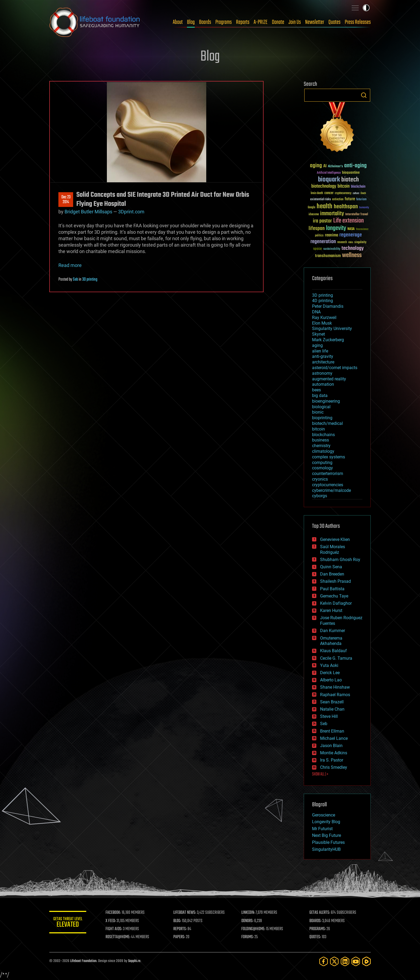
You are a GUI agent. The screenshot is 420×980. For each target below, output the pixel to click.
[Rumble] (366, 961)
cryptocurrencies (328, 485)
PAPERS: (180, 937)
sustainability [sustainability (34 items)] (332, 249)
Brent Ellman (332, 731)
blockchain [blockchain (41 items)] (358, 187)
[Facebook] (324, 961)
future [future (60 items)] (350, 199)
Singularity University (332, 328)
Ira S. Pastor (332, 760)
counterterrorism (328, 474)
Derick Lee (330, 673)
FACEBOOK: (114, 913)
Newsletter (315, 22)
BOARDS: (316, 921)
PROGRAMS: (318, 929)
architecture (323, 362)
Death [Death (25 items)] (363, 193)
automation (323, 384)
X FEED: (111, 921)
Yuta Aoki (329, 665)
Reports (243, 22)
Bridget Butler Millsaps (88, 212)
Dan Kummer (333, 631)
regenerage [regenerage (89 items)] (351, 235)
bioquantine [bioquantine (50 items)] (351, 172)
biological (321, 407)
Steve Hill (329, 716)
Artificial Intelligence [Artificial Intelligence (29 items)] (329, 173)
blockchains (323, 435)
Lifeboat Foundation (83, 961)
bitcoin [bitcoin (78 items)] (344, 186)
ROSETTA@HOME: (118, 937)
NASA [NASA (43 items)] (351, 229)
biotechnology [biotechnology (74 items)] (324, 186)
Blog (191, 22)
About (178, 22)
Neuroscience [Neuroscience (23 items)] (362, 230)
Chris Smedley (334, 767)
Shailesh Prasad (335, 581)
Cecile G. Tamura (336, 658)
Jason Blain (331, 746)
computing (322, 463)
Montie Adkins (334, 753)
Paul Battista (332, 589)
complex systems (329, 457)
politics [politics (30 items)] (319, 236)
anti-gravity (323, 356)
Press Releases (358, 22)
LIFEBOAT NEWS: (185, 913)
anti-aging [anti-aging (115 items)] (355, 166)
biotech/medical (327, 423)
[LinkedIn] (345, 961)
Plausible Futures (328, 842)
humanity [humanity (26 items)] (364, 208)
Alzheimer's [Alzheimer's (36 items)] (335, 167)
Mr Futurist (322, 829)
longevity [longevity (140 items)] (336, 228)
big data (320, 396)
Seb (75, 280)
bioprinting (322, 418)
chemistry (321, 446)
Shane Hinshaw (335, 687)
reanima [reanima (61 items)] (331, 235)
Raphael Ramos (335, 695)
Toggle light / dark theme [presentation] (366, 8)
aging (317, 345)
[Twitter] (334, 961)
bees (316, 390)
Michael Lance (334, 738)
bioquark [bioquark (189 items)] (329, 180)
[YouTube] (356, 961)
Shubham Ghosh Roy (340, 560)
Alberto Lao (331, 680)
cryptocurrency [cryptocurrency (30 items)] (343, 193)
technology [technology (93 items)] (353, 249)
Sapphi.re (134, 961)
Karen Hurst (331, 610)
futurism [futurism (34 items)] (361, 200)
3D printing (90, 280)
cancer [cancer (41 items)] (329, 193)
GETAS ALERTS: (320, 913)
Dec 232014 (66, 200)
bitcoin (318, 429)
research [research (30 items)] (342, 242)
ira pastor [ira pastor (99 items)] (322, 221)
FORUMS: (248, 937)
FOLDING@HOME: (254, 929)
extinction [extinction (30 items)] (338, 200)
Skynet (318, 334)
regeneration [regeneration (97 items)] (323, 242)
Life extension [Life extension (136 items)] (348, 221)
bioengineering (326, 401)
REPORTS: (181, 929)
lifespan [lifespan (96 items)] (317, 229)
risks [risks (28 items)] (351, 242)
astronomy (322, 373)
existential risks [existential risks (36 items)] (320, 200)
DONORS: (248, 921)
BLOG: (178, 921)
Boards (205, 22)
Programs (224, 22)
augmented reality (329, 379)
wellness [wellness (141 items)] (352, 255)
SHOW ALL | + (320, 774)
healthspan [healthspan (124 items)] (346, 207)
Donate (278, 22)
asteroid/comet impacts (335, 368)
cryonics (320, 479)
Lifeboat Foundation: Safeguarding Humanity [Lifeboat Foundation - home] (95, 22)
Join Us (295, 22)
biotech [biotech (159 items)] (350, 180)
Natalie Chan (332, 709)
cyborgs (320, 496)
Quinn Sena (331, 567)
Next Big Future (327, 835)
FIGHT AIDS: (114, 929)
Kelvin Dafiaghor (336, 603)
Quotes (334, 22)
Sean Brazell (332, 702)
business (320, 440)
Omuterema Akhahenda (331, 641)
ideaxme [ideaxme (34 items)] (314, 215)
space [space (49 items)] (318, 249)
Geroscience (324, 815)
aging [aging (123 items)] (316, 166)
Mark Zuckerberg (328, 340)
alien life (320, 351)
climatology (323, 451)
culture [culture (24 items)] (356, 193)
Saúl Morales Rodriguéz (333, 550)
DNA (316, 312)
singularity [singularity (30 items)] (360, 242)
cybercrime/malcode (331, 490)
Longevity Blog (326, 822)
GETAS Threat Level (68, 923)
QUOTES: (315, 937)
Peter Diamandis (328, 306)
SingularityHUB (326, 849)
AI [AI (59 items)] (325, 166)
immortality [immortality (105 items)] (332, 214)
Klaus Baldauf (333, 651)
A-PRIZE (261, 22)
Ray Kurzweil (324, 318)
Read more (70, 265)
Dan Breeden (332, 574)
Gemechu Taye (334, 596)
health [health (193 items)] (325, 207)
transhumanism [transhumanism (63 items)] (328, 256)
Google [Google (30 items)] (312, 208)
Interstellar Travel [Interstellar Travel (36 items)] (357, 215)
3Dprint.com (131, 212)
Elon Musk (322, 323)
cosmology (322, 468)
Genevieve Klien (335, 539)
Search (364, 95)
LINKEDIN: (249, 913)
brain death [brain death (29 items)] (317, 193)
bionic (318, 412)
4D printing (322, 301)
